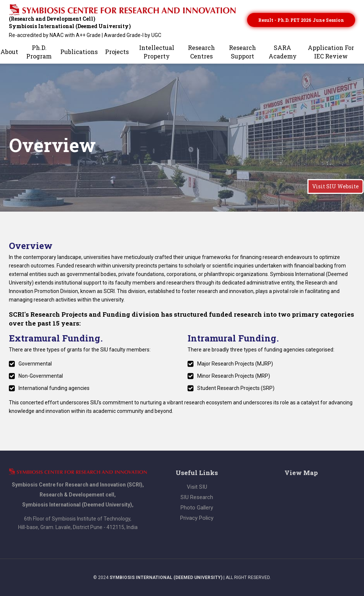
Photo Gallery (197, 508)
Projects (117, 52)
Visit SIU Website (336, 186)
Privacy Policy (197, 518)
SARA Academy (283, 52)
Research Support (242, 52)
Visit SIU (197, 487)
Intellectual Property (157, 52)
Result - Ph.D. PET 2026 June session (301, 20)
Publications (79, 52)
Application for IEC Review (331, 52)
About (9, 52)
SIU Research (197, 497)
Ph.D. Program (39, 52)
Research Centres (201, 52)
